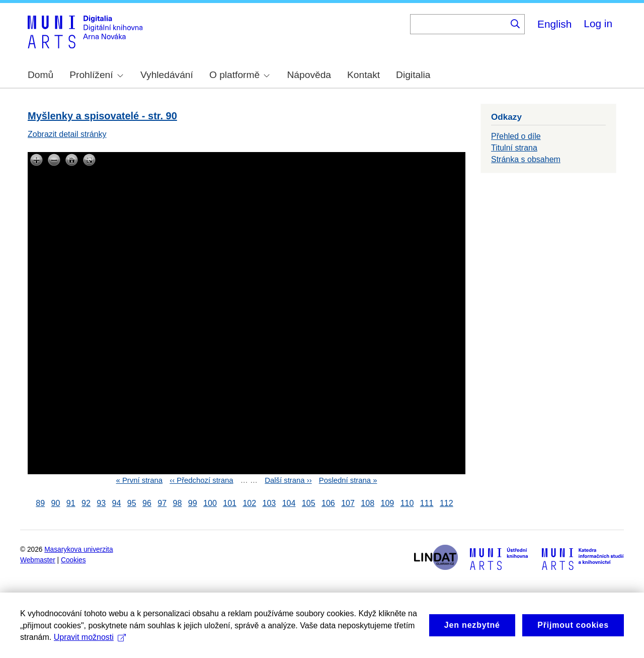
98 (178, 503)
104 (289, 503)
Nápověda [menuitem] (309, 75)
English (554, 24)
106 (328, 503)
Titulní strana (514, 148)
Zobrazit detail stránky (67, 134)
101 (230, 503)
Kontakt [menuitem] (364, 75)
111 (427, 503)
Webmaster (38, 560)
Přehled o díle (516, 136)
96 (147, 503)
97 (162, 503)
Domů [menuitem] (41, 75)
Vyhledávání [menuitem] (167, 75)
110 (407, 503)
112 (447, 503)
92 (86, 503)
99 (193, 503)
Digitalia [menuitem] (413, 75)
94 (117, 503)
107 (348, 503)
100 (210, 503)
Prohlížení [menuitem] (96, 75)
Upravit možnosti (90, 650)
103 (269, 503)
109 (387, 503)
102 (249, 503)
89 (40, 503)
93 (101, 503)
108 (368, 503)
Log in (598, 23)
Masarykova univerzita (78, 550)
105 (309, 503)
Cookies (73, 560)
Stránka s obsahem (526, 159)
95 (132, 503)
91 (71, 503)
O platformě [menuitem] (239, 75)
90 (56, 503)
